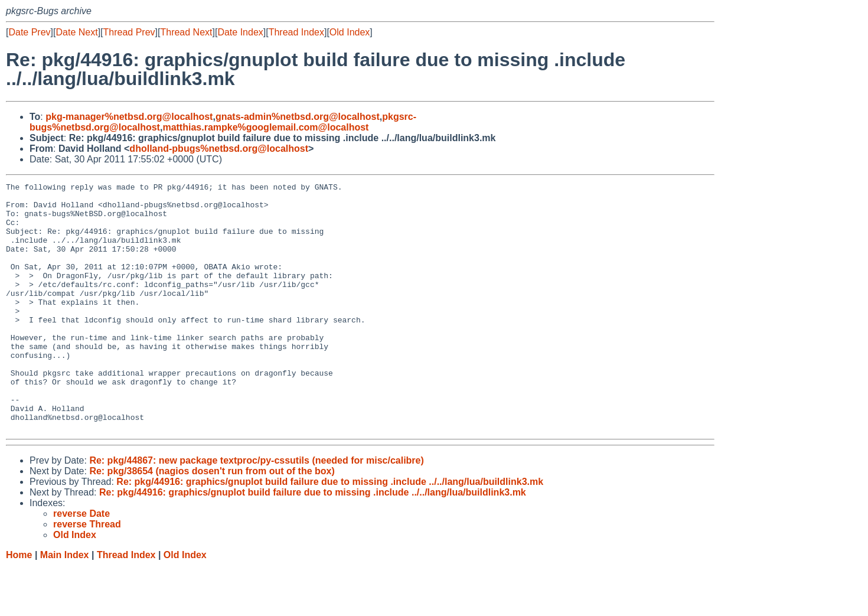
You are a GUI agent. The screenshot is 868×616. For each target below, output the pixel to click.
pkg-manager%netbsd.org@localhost (129, 117)
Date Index (240, 32)
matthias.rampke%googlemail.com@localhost (265, 127)
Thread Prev (129, 32)
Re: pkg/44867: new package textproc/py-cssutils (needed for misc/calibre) (256, 510)
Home (19, 604)
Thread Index (296, 32)
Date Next (76, 32)
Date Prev (29, 32)
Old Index (350, 32)
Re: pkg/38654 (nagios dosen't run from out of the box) (212, 521)
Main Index (65, 604)
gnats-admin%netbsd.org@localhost (298, 117)
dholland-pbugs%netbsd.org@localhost (219, 149)
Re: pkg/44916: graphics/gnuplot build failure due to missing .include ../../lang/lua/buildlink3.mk (330, 531)
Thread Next (186, 32)
